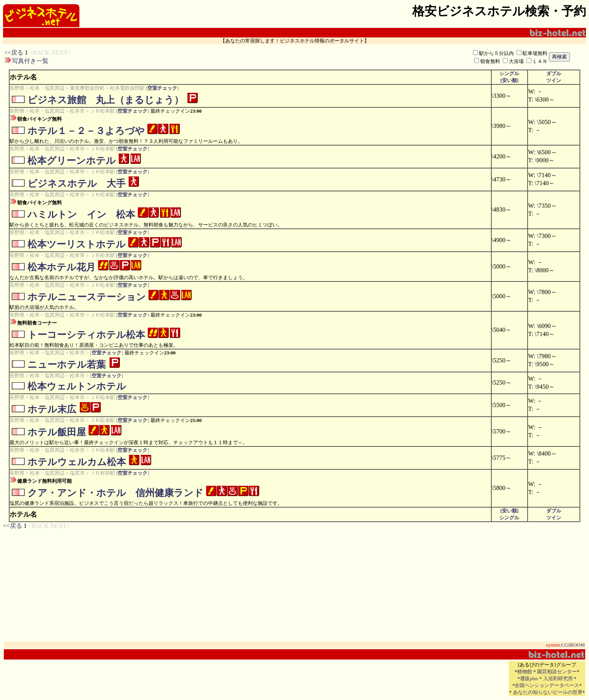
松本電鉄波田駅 (127, 88)
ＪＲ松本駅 (102, 111)
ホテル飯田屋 (57, 432)
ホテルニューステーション (87, 297)
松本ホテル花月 (61, 267)
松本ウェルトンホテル (77, 386)
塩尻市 (77, 473)
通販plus (529, 678)
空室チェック (162, 88)
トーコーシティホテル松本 (86, 335)
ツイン (554, 80)
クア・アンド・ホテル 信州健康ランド (115, 493)
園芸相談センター (557, 672)
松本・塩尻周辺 (47, 88)
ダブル (554, 74)
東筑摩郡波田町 (87, 88)
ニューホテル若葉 (67, 365)
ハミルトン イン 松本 (81, 214)
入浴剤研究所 (558, 678)
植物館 (525, 672)
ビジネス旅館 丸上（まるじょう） (106, 100)
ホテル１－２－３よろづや (86, 131)
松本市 (77, 111)
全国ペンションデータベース (547, 685)
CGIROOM (573, 645)
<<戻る (14, 53)
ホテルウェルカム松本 (77, 462)
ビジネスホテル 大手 (77, 183)
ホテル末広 (52, 409)
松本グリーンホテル (72, 161)
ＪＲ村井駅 (102, 473)
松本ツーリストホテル (77, 244)
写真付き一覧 (30, 61)
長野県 (17, 88)
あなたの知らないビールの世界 (548, 692)
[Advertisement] (208, 57)
